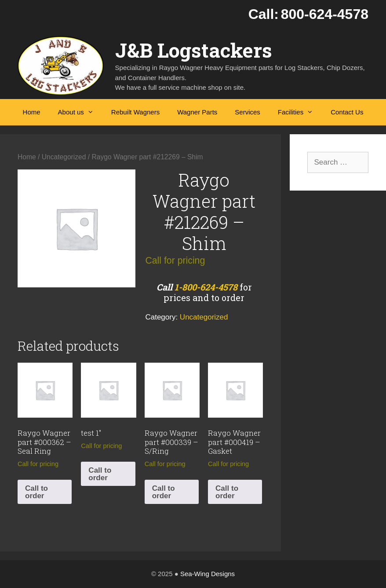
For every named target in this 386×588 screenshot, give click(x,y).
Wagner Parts (197, 112)
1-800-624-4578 (206, 287)
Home (32, 112)
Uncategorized (64, 157)
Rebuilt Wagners (135, 112)
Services (248, 112)
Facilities (300, 112)
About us (80, 112)
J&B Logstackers (194, 50)
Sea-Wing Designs (208, 574)
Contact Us (347, 112)
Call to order (36, 492)
